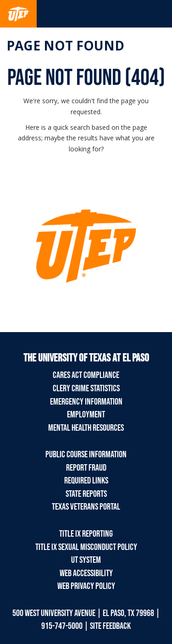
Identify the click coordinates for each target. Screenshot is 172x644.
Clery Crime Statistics (86, 389)
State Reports (86, 494)
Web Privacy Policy (86, 586)
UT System (86, 560)
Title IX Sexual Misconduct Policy (86, 547)
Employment (86, 415)
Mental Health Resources (86, 428)
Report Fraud (86, 468)
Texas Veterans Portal (86, 507)
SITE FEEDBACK (110, 626)
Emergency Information (86, 402)
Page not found (65, 45)
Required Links (86, 481)
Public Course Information (86, 455)
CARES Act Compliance (86, 375)
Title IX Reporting (86, 534)
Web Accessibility (86, 573)
